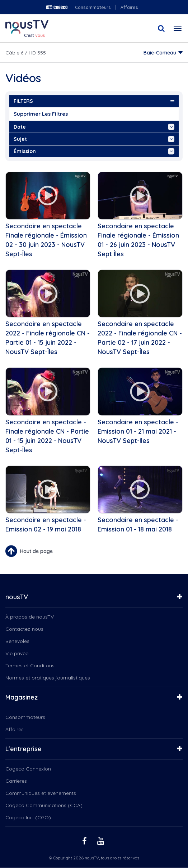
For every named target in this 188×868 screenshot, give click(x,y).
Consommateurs (93, 7)
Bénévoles (17, 641)
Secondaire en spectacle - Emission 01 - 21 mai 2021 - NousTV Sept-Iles (138, 431)
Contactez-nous (24, 629)
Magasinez (22, 697)
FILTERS (94, 101)
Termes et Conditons (30, 666)
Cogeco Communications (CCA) (44, 805)
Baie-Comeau (160, 53)
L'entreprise (23, 749)
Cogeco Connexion (28, 769)
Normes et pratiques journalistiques (48, 678)
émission (94, 151)
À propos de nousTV (30, 617)
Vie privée (17, 653)
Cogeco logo (57, 7)
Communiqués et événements (41, 793)
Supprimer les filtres (41, 114)
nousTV (17, 597)
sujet (94, 139)
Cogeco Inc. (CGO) (28, 817)
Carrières (16, 781)
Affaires (129, 7)
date (94, 127)
